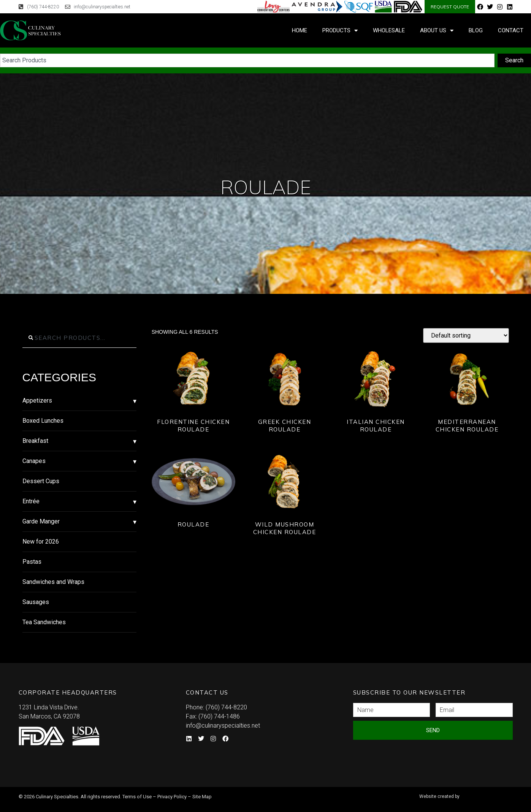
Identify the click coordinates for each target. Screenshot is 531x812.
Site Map (202, 797)
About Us (437, 31)
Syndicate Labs (465, 793)
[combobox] (247, 60)
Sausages (36, 602)
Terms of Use (137, 797)
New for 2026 (41, 542)
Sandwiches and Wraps (53, 582)
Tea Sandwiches (44, 622)
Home (300, 30)
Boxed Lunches (43, 421)
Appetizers (37, 400)
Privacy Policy (172, 797)
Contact (511, 30)
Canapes (34, 461)
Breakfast (35, 441)
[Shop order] (466, 335)
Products (340, 31)
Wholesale (389, 30)
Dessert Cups (41, 481)
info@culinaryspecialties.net (223, 726)
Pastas (32, 562)
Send (433, 730)
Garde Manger (41, 521)
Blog (476, 30)
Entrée (31, 501)
